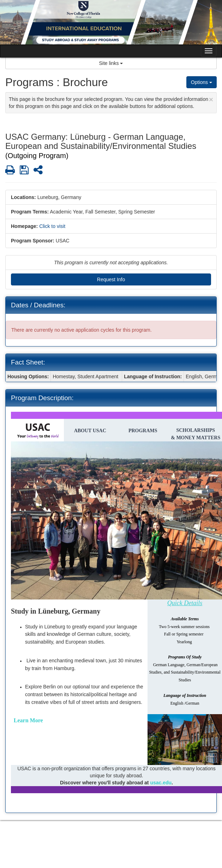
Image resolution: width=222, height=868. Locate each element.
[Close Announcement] (211, 99)
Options (202, 82)
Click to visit (52, 226)
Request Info (111, 279)
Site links (111, 63)
